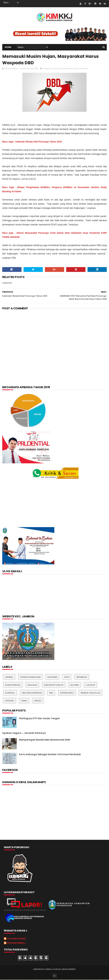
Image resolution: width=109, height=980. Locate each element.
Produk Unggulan (90, 693)
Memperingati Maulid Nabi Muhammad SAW (45, 740)
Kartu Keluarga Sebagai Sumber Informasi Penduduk (50, 755)
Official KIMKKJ (16, 943)
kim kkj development (65, 970)
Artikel (9, 677)
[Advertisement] (55, 339)
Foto (67, 677)
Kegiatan (32, 685)
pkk (51, 693)
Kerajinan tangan (54, 685)
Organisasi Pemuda (32, 693)
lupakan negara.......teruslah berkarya (24, 733)
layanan (90, 685)
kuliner (75, 685)
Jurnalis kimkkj (16, 939)
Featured (47, 69)
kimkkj (49, 970)
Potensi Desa (67, 693)
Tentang (10, 701)
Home (8, 47)
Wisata (38, 701)
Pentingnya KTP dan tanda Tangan (39, 719)
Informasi (57, 69)
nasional (84, 69)
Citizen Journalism (30, 677)
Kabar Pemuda (71, 69)
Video (24, 701)
